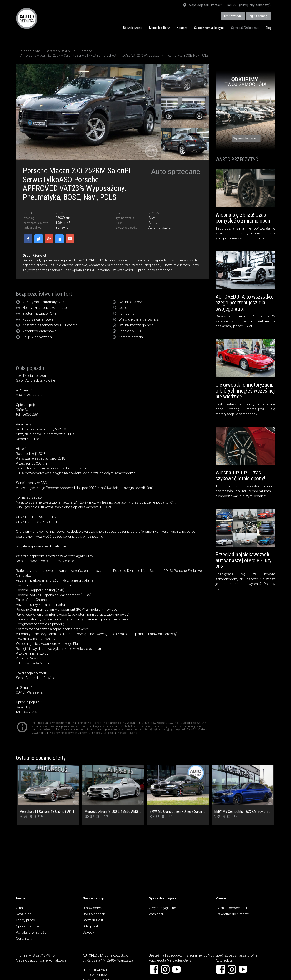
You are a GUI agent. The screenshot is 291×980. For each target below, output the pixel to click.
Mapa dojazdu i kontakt (202, 5)
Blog (268, 28)
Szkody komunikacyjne (209, 28)
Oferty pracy (25, 920)
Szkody (88, 932)
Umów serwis (93, 908)
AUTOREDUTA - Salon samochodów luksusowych (27, 18)
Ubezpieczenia (133, 28)
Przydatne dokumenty (232, 914)
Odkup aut (90, 926)
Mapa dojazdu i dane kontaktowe (41, 960)
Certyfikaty (24, 939)
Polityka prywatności (31, 932)
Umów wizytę (233, 16)
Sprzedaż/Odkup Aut (245, 28)
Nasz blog (24, 914)
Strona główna (30, 51)
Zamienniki (157, 914)
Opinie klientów (27, 926)
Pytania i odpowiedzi (231, 908)
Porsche (86, 51)
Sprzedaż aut (93, 920)
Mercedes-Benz (159, 28)
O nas (20, 908)
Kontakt (182, 28)
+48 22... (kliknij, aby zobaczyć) (248, 5)
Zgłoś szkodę (258, 16)
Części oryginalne (162, 908)
